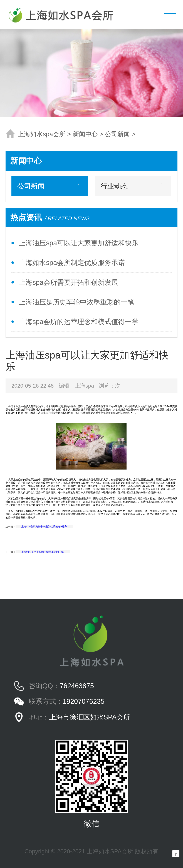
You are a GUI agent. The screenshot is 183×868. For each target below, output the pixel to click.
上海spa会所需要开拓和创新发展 (68, 282)
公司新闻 (117, 134)
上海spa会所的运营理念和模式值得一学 (79, 322)
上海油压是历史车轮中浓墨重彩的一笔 (76, 302)
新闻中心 (85, 134)
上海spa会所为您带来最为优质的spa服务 (44, 526)
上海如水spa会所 (42, 134)
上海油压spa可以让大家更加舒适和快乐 (79, 243)
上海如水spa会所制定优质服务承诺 (72, 263)
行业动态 (114, 186)
